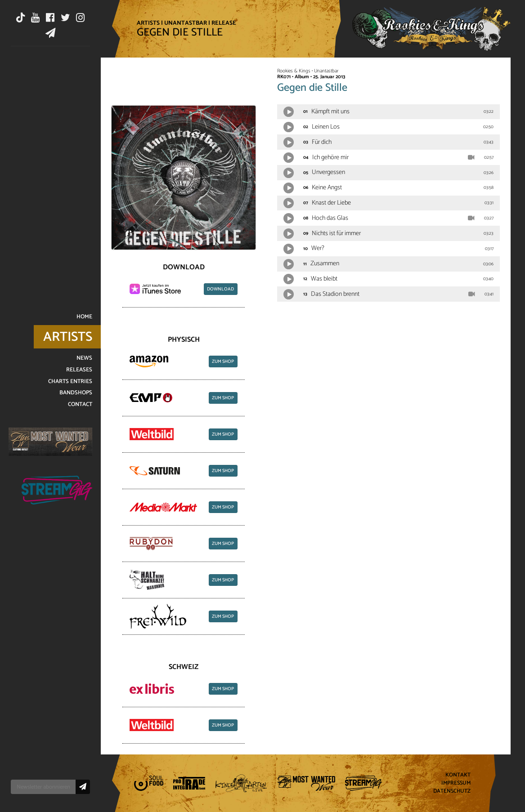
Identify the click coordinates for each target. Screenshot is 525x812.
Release (224, 23)
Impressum (456, 783)
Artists (148, 23)
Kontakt (458, 775)
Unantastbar (186, 23)
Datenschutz (452, 791)
